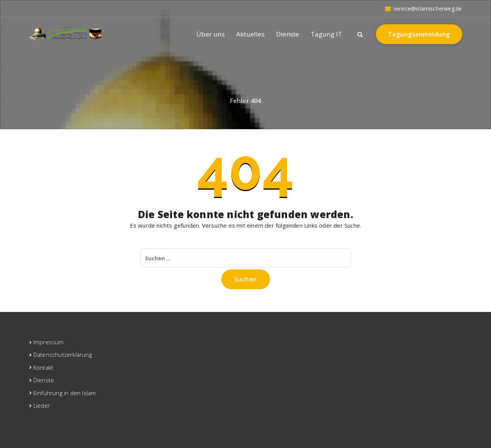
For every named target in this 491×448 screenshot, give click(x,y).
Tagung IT (327, 34)
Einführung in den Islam (65, 393)
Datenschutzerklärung (63, 355)
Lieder (42, 405)
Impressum (49, 342)
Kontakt (43, 367)
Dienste (287, 34)
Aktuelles (250, 34)
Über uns (211, 34)
